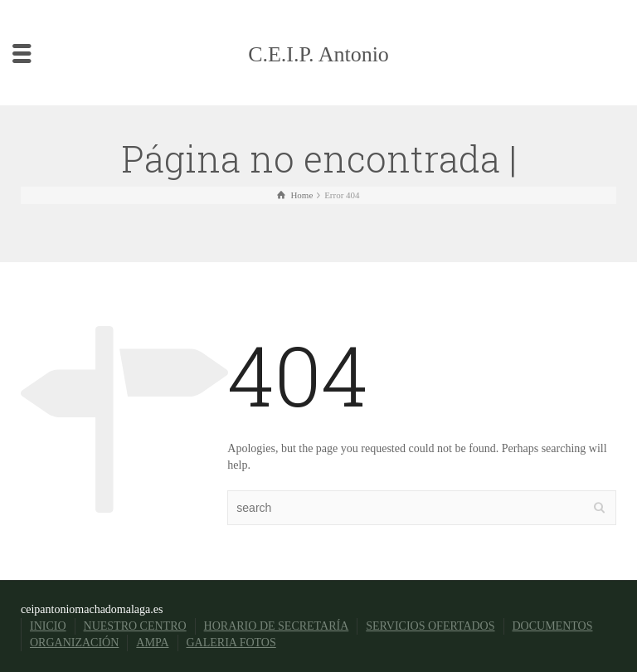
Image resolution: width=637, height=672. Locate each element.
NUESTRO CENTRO (135, 626)
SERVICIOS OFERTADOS (430, 626)
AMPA (152, 643)
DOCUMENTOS (553, 626)
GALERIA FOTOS (231, 643)
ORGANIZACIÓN (74, 643)
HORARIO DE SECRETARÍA (277, 626)
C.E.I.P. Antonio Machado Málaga (318, 84)
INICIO (48, 626)
